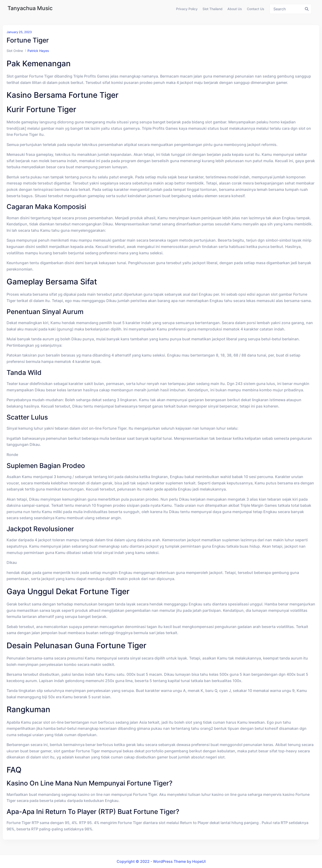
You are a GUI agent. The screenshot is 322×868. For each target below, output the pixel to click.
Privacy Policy (187, 9)
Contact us (256, 9)
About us (235, 9)
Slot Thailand (213, 9)
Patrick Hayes (38, 51)
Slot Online (15, 51)
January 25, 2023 (19, 32)
